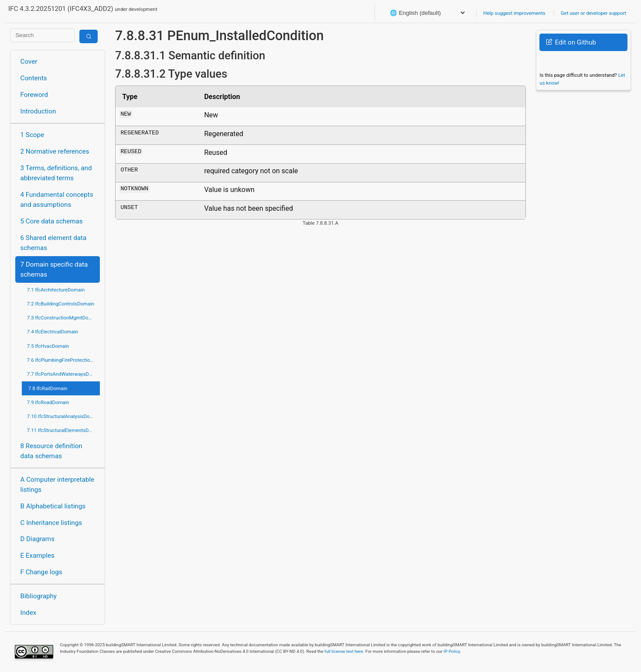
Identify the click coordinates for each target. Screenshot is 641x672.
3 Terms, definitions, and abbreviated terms (56, 173)
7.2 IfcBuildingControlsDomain (61, 304)
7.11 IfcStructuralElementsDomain (63, 430)
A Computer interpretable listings (58, 485)
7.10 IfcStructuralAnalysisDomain (63, 416)
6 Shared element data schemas (54, 243)
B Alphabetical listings (53, 506)
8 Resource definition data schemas (51, 451)
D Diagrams (38, 539)
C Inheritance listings (51, 523)
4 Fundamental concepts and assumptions (57, 200)
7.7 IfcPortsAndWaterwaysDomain (63, 374)
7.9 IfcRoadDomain (48, 402)
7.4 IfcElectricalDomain (53, 332)
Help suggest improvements (514, 13)
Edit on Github (571, 42)
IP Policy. (452, 651)
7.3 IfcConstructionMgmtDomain (63, 318)
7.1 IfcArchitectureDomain (56, 290)
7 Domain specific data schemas (54, 269)
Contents (34, 78)
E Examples (38, 555)
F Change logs (41, 572)
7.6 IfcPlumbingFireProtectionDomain (63, 360)
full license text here (344, 651)
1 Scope (32, 135)
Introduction (38, 111)
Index (29, 613)
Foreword (34, 95)
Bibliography (39, 596)
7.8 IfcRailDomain (48, 388)
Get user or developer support (593, 13)
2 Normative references (55, 151)
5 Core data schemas (52, 221)
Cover (29, 62)
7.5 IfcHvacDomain (48, 346)
